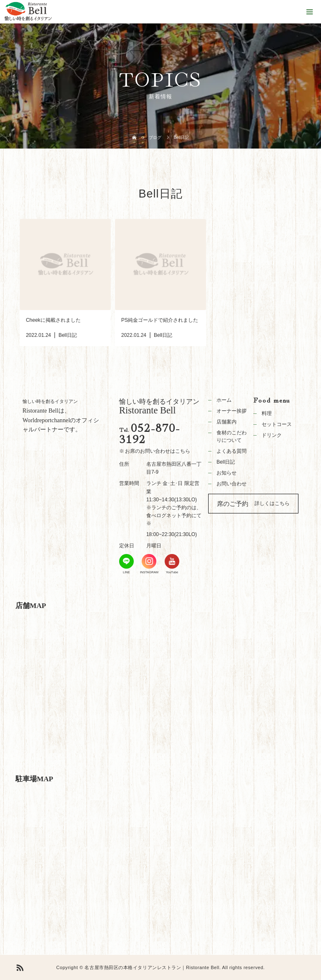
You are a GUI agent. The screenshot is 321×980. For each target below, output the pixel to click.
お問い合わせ (232, 484)
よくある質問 (232, 451)
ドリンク (272, 435)
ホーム (224, 400)
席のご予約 (233, 504)
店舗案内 (227, 422)
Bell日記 (226, 462)
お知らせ (227, 473)
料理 (267, 413)
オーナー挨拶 (232, 411)
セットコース (277, 424)
